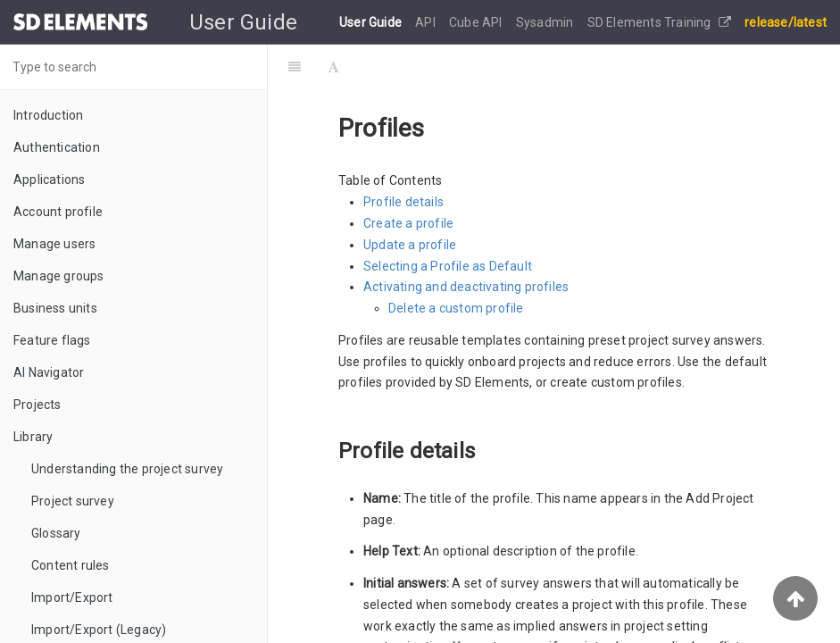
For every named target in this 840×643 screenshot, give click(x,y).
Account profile (58, 212)
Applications (49, 180)
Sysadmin (546, 22)
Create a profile (408, 223)
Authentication (57, 147)
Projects (37, 405)
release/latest (786, 22)
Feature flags (52, 340)
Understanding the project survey (127, 469)
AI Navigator (49, 372)
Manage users (54, 244)
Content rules (71, 565)
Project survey (73, 501)
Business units (55, 308)
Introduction (48, 115)
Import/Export (72, 597)
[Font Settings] (333, 67)
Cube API (477, 22)
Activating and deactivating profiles (466, 287)
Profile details (403, 202)
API (427, 22)
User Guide (372, 22)
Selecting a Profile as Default (448, 266)
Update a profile (410, 245)
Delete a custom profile (456, 308)
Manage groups (59, 276)
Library (33, 437)
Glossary (56, 533)
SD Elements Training (659, 22)
